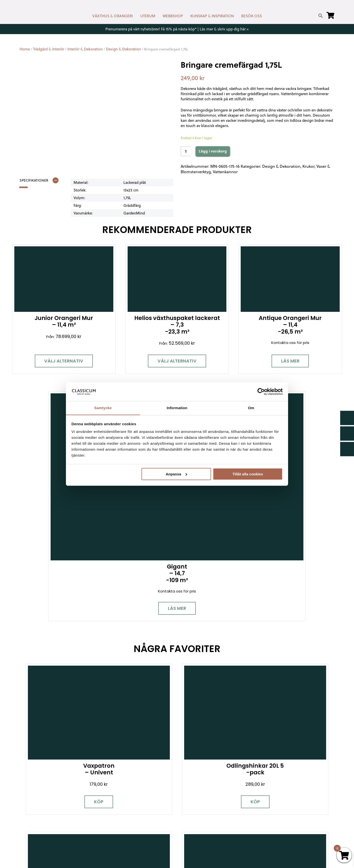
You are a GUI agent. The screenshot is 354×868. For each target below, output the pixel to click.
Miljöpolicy (271, 772)
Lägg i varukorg (213, 151)
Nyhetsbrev (191, 779)
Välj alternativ (50, 349)
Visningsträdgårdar (279, 791)
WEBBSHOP (173, 16)
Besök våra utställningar (223, 711)
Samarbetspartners (280, 798)
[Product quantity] (186, 151)
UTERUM (148, 16)
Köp (58, 491)
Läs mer (219, 349)
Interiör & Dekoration (85, 49)
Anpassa (176, 474)
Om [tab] (251, 408)
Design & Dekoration (123, 49)
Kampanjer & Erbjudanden (285, 813)
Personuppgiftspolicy (281, 827)
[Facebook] (23, 801)
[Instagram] (40, 801)
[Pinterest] (58, 801)
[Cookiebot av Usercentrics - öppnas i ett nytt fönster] (261, 391)
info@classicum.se (116, 797)
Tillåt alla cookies (248, 474)
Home (25, 49)
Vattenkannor (225, 172)
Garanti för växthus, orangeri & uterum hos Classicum (297, 782)
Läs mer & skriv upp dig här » (224, 29)
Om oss (188, 822)
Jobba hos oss (275, 806)
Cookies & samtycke (199, 786)
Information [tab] (177, 408)
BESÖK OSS (252, 16)
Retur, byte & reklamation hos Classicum (218, 829)
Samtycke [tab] (103, 408)
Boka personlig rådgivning (132, 711)
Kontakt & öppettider (200, 772)
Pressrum (270, 820)
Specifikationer (34, 180)
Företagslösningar (197, 793)
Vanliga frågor (194, 815)
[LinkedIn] (75, 801)
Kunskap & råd (194, 808)
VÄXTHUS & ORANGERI (113, 16)
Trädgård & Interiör (49, 49)
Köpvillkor (189, 800)
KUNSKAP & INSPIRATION (212, 16)
